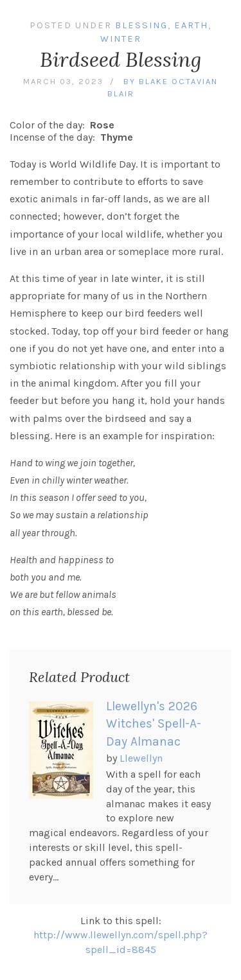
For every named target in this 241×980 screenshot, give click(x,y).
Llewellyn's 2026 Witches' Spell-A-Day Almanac (154, 724)
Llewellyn (141, 758)
